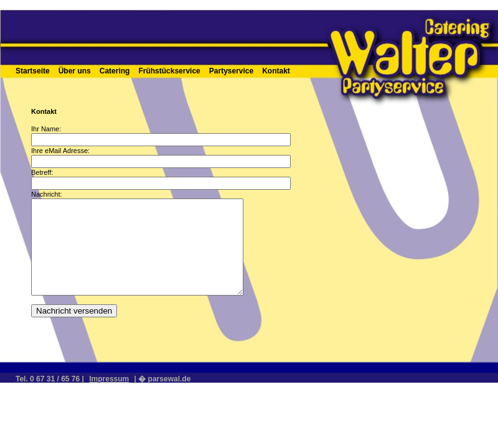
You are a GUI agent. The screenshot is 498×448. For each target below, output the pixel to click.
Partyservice (231, 71)
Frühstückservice (169, 71)
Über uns (75, 71)
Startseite (33, 71)
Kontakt (276, 71)
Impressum (109, 379)
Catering (115, 71)
